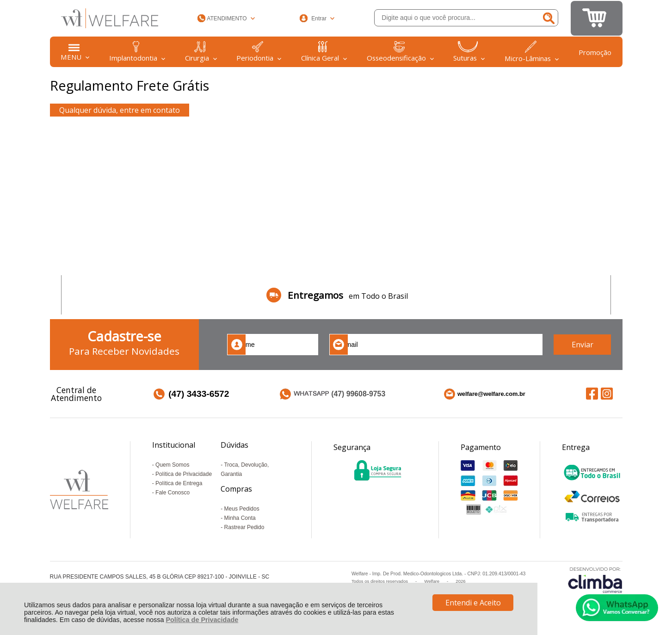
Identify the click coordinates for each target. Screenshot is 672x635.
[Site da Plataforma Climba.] (595, 580)
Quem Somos (172, 465)
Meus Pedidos (242, 509)
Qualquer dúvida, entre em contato (120, 110)
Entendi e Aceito (473, 603)
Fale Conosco (173, 493)
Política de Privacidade (202, 620)
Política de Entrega (179, 483)
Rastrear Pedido (244, 527)
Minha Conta (240, 518)
